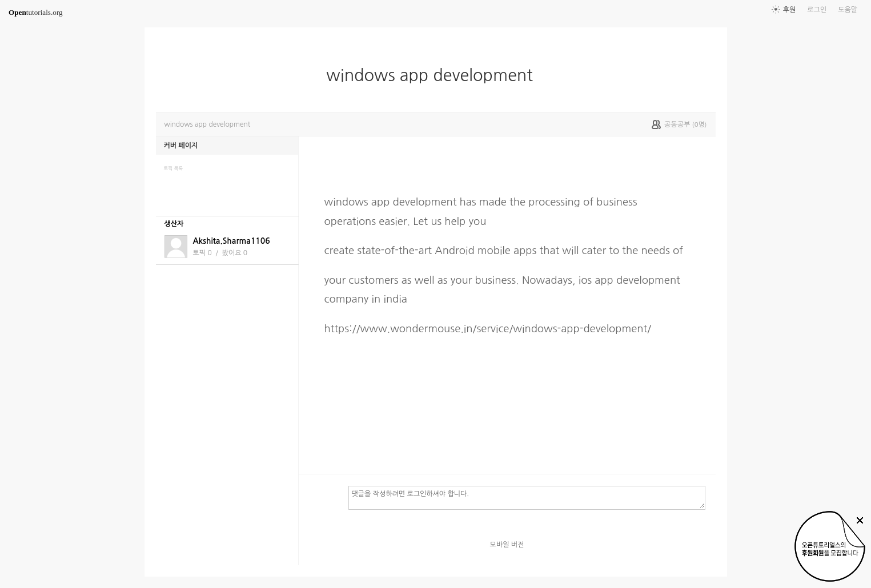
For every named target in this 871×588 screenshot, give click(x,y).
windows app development (434, 75)
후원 (790, 10)
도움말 (848, 10)
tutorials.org (36, 12)
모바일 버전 (507, 545)
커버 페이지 (181, 146)
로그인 (817, 10)
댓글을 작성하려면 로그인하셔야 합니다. (527, 497)
